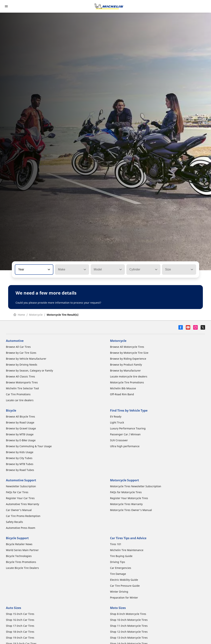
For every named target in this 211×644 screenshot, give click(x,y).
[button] (49, 270)
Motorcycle (36, 315)
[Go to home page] (109, 6)
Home (19, 315)
